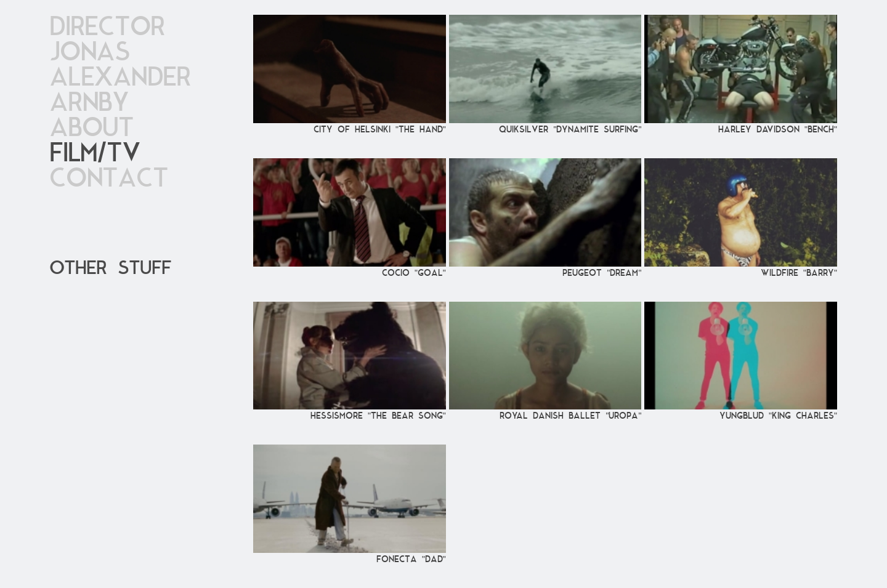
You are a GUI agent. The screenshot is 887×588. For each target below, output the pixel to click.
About (91, 128)
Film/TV (95, 154)
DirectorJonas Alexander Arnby (120, 65)
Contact (108, 179)
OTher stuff (110, 268)
